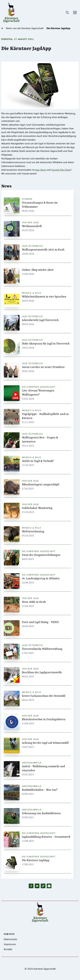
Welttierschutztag (33, 532)
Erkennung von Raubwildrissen (41, 813)
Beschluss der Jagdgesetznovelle (42, 672)
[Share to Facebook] (31, 886)
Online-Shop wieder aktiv (38, 270)
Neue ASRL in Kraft (34, 602)
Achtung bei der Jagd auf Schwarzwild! (45, 743)
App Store (41, 170)
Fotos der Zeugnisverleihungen (41, 555)
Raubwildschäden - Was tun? (40, 790)
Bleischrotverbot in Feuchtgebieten (44, 719)
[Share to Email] (37, 886)
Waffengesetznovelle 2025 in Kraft (43, 250)
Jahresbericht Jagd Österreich (40, 320)
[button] (43, 886)
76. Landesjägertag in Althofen (41, 579)
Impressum (10, 944)
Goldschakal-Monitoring (37, 508)
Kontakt (8, 949)
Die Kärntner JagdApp (36, 860)
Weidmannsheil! (32, 226)
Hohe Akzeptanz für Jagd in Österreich (46, 344)
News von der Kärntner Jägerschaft (25, 28)
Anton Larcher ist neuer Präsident (43, 367)
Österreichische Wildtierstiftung (42, 649)
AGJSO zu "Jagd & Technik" (38, 461)
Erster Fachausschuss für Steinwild (44, 696)
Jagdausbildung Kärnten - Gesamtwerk (46, 837)
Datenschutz (10, 939)
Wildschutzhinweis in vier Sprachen (44, 297)
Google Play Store (61, 170)
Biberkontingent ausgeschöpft (41, 485)
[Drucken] (49, 886)
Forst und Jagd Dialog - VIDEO (40, 622)
